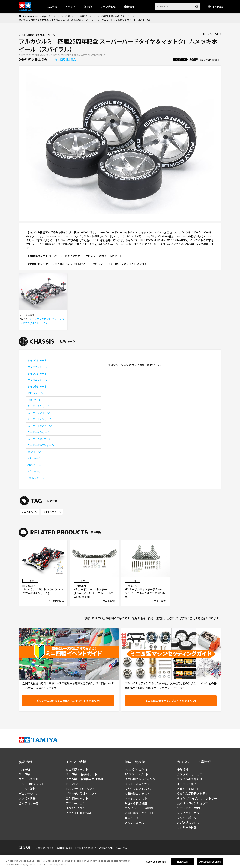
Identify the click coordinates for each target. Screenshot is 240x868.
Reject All (183, 863)
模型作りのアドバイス (139, 789)
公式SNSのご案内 (188, 808)
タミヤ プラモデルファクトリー (197, 798)
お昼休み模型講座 (136, 803)
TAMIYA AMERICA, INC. (112, 848)
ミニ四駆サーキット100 (139, 813)
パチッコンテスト (136, 798)
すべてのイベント (77, 808)
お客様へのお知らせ (190, 779)
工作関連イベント (77, 798)
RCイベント (73, 784)
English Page (44, 848)
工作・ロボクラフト (31, 784)
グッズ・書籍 (27, 798)
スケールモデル (29, 779)
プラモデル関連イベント (81, 794)
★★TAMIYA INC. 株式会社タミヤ (39, 16)
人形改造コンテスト (137, 794)
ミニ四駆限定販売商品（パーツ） (114, 16)
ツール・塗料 (27, 789)
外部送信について (188, 822)
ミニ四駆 (65, 16)
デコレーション (29, 794)
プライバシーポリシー (191, 813)
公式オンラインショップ (192, 803)
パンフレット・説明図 (139, 808)
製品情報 (52, 7)
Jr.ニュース (132, 818)
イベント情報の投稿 (78, 813)
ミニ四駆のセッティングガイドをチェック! (171, 701)
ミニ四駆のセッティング (140, 779)
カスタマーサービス (190, 774)
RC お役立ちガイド (136, 770)
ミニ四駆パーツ (83, 16)
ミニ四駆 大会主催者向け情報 (84, 779)
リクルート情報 (187, 827)
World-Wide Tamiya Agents (75, 848)
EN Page (216, 7)
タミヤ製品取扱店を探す (192, 794)
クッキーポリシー (188, 818)
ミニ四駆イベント (77, 770)
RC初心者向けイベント (80, 789)
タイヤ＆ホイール (52, 512)
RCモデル (25, 770)
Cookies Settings (156, 863)
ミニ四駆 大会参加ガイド (82, 774)
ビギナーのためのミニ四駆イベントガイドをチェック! (68, 701)
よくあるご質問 (187, 784)
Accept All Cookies (210, 863)
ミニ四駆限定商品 (65, 59)
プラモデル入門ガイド (139, 784)
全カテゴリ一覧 (29, 803)
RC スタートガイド (136, 774)
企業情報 (183, 770)
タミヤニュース (134, 822)
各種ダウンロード (188, 789)
